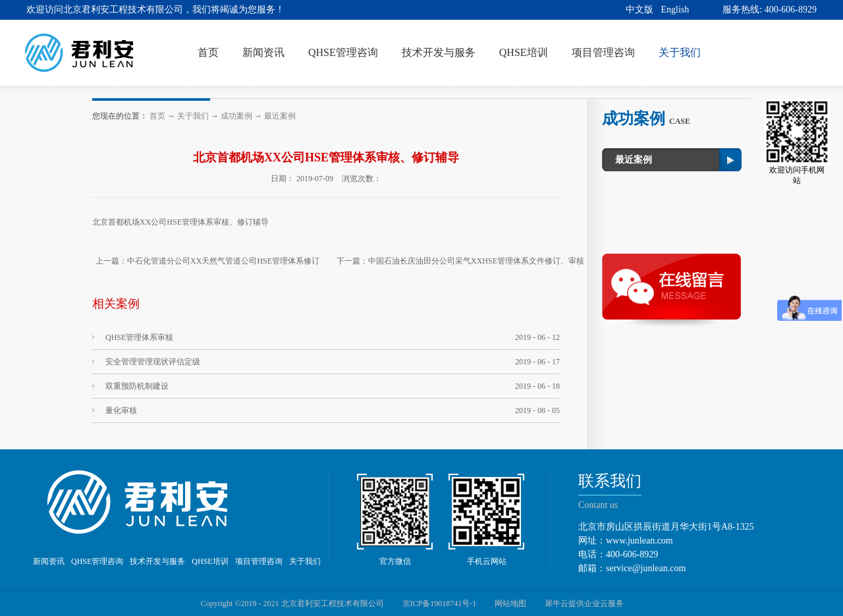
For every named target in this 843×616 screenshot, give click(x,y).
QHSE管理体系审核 (139, 337)
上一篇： (207, 261)
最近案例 (280, 116)
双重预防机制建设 (137, 386)
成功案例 (236, 116)
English (675, 10)
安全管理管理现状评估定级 (153, 362)
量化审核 (121, 410)
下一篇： (460, 261)
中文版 (639, 10)
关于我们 (193, 116)
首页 (208, 52)
